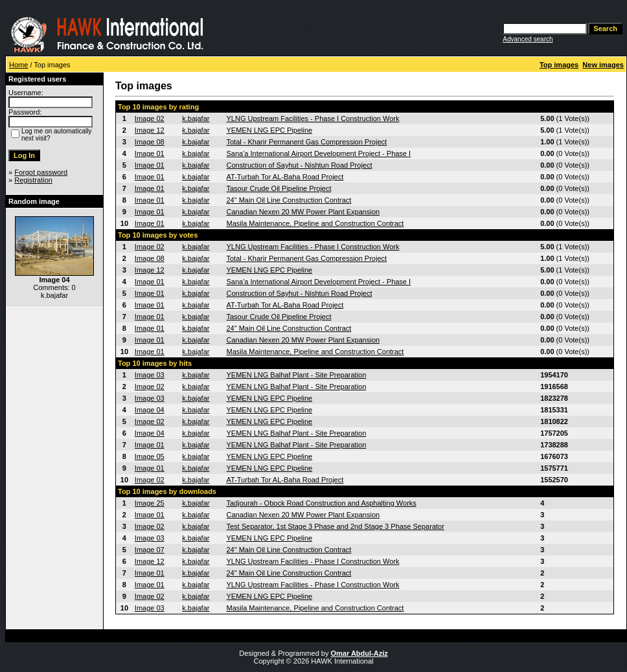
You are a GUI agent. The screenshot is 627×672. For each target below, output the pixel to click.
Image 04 (150, 410)
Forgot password (41, 172)
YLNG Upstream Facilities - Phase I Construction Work (313, 118)
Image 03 (150, 375)
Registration (33, 180)
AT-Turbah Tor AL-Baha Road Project (285, 177)
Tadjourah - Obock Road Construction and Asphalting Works (322, 503)
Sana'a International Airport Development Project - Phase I (319, 153)
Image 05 (150, 456)
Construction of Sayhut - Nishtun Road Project (300, 165)
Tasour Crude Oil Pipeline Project (279, 188)
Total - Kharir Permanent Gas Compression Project (307, 142)
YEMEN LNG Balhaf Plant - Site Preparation (297, 375)
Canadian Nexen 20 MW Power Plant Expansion (303, 212)
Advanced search (528, 39)
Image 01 (150, 153)
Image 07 (150, 550)
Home (18, 65)
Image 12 (150, 130)
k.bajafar (196, 118)
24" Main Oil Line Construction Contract (289, 200)
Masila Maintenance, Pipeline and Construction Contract (315, 223)
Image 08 (150, 142)
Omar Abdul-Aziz (359, 653)
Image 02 (150, 118)
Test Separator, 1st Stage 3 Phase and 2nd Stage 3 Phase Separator (336, 526)
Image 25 (150, 503)
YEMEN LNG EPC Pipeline (270, 130)
